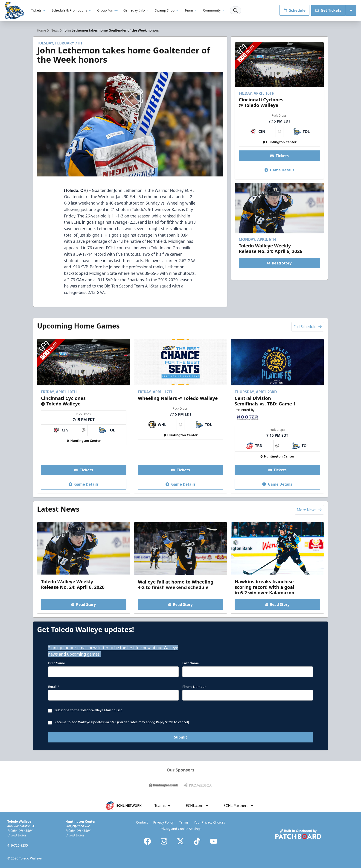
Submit (181, 737)
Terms (184, 822)
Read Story (279, 263)
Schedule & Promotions (72, 10)
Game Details (279, 170)
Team (191, 10)
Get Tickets (328, 10)
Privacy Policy (163, 822)
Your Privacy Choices (209, 822)
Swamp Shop (167, 10)
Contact (142, 822)
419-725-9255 (18, 845)
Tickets (39, 10)
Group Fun (108, 10)
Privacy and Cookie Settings (181, 829)
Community (214, 10)
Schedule (294, 10)
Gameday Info (136, 10)
